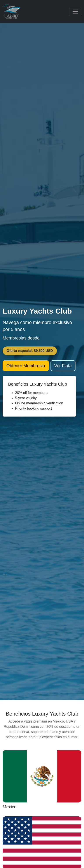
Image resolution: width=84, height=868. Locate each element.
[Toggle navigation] (75, 12)
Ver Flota (63, 366)
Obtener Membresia (26, 366)
